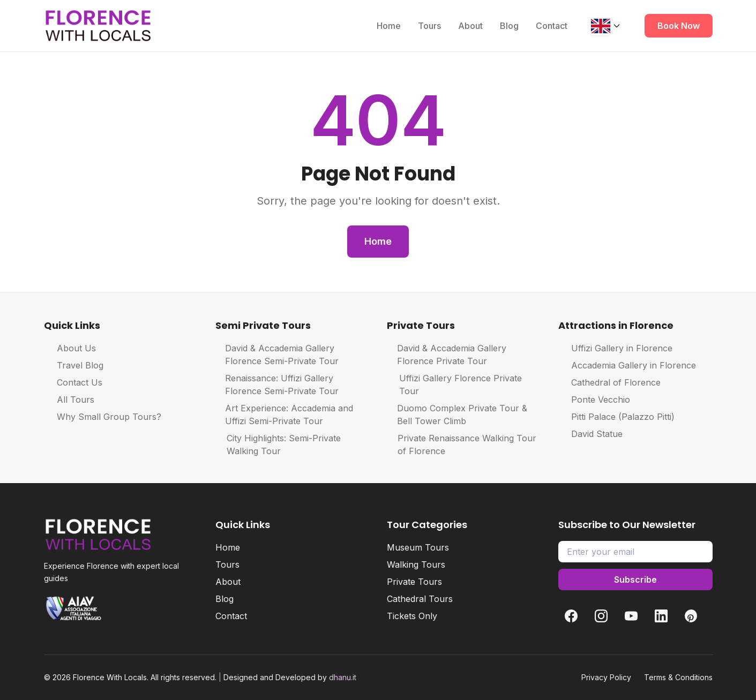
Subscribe (635, 579)
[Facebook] (571, 616)
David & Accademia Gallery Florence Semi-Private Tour (277, 355)
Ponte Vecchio (594, 400)
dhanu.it (343, 677)
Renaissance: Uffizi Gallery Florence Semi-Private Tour (277, 385)
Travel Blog (74, 365)
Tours (429, 26)
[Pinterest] (691, 616)
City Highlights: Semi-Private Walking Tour (278, 445)
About (470, 26)
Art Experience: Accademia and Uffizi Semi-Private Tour (284, 415)
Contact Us (73, 382)
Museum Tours (418, 547)
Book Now (679, 26)
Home (389, 26)
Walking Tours (416, 564)
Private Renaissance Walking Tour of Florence (462, 445)
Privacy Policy (606, 677)
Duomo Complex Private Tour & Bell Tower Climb (457, 415)
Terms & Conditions (678, 677)
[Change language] (606, 26)
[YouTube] (631, 616)
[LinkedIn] (661, 616)
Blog (509, 26)
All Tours (69, 400)
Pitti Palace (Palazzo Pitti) (616, 417)
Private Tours (414, 582)
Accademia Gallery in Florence (627, 365)
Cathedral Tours (420, 599)
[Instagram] (601, 616)
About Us (70, 348)
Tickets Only (412, 616)
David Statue (590, 434)
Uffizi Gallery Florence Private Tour (455, 385)
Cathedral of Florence (609, 382)
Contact (552, 26)
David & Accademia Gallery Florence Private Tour (447, 355)
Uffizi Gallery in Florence (615, 348)
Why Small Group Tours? (103, 417)
